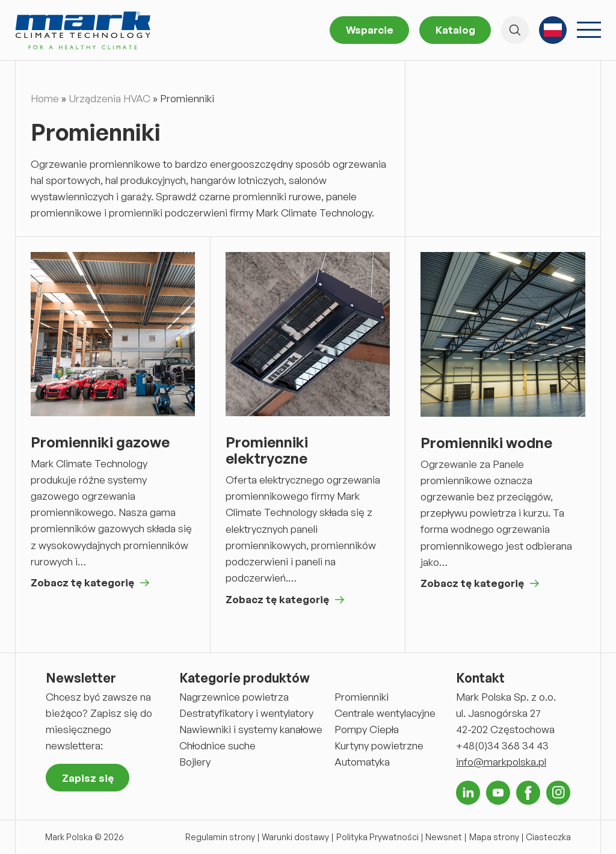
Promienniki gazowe (100, 442)
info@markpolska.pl (501, 762)
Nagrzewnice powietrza (234, 697)
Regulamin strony (220, 837)
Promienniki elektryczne (267, 451)
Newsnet (444, 837)
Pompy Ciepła (367, 729)
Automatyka (362, 762)
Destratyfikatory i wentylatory (246, 713)
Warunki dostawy (295, 837)
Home (45, 98)
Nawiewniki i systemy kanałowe (251, 729)
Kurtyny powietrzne (379, 745)
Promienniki (362, 697)
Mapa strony (494, 837)
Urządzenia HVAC (109, 98)
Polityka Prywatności (377, 837)
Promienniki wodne (486, 443)
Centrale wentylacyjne (385, 713)
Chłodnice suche (217, 745)
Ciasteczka (548, 837)
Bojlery (195, 762)
